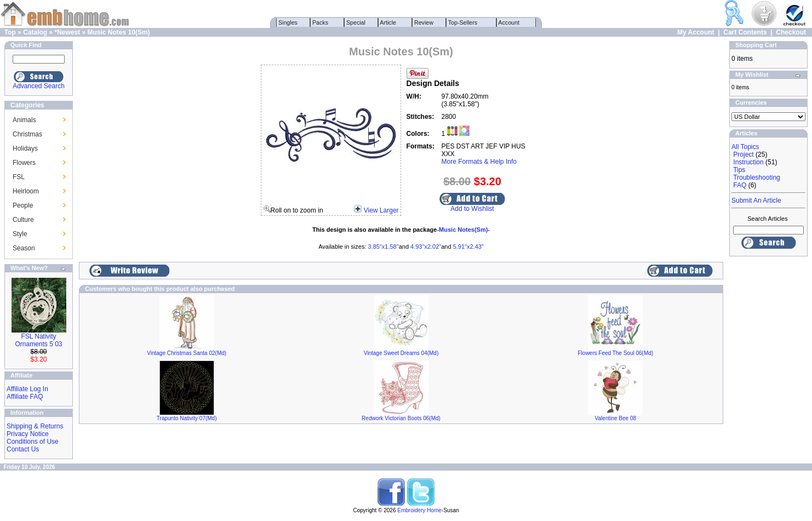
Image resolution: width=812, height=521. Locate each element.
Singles (288, 22)
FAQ (740, 185)
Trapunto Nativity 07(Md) (187, 418)
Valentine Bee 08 (616, 418)
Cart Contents (745, 32)
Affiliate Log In (27, 389)
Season (24, 248)
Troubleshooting (757, 178)
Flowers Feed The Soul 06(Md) (616, 353)
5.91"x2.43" (468, 247)
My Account (696, 32)
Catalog (35, 32)
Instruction (748, 162)
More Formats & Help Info (479, 162)
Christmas (27, 134)
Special (356, 22)
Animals (24, 120)
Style (20, 234)
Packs (320, 22)
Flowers (24, 163)
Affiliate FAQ (25, 397)
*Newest (67, 32)
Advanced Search (39, 86)
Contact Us (23, 449)
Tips (739, 170)
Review (424, 22)
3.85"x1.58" (384, 247)
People (23, 205)
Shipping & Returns (35, 426)
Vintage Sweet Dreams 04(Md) (401, 353)
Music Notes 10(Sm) (119, 32)
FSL (19, 177)
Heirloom (26, 191)
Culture (23, 220)
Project (743, 154)
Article (388, 22)
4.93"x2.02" (426, 247)
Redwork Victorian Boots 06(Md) (401, 418)
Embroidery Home (419, 510)
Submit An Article (756, 201)
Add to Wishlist (472, 209)
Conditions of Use (33, 442)
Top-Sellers (463, 22)
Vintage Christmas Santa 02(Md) (187, 353)
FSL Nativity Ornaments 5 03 (38, 340)
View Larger (381, 210)
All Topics (745, 147)
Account (509, 22)
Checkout (791, 32)
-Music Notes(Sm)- (463, 230)
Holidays (25, 148)
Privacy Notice (28, 434)
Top (10, 32)
